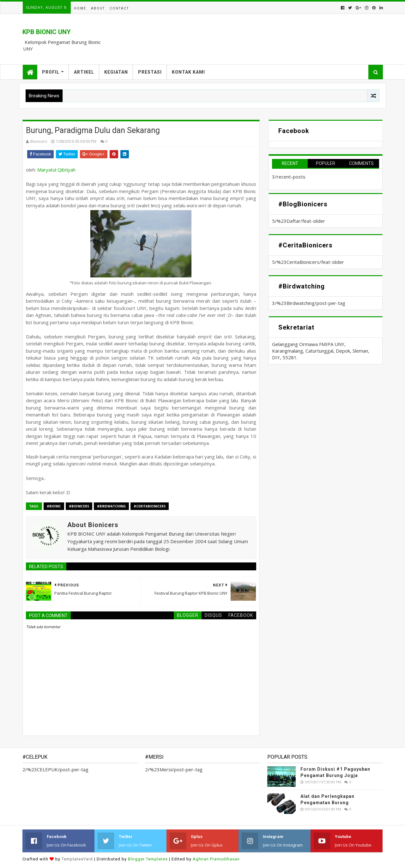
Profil (51, 72)
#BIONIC (54, 506)
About (98, 8)
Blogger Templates (148, 859)
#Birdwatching (111, 506)
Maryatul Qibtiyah (56, 170)
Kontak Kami (188, 72)
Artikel (84, 72)
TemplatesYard (77, 859)
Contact (119, 8)
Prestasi (150, 72)
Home (80, 8)
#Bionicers (79, 506)
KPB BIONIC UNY (47, 32)
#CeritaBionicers (150, 506)
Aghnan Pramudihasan (216, 859)
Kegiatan (116, 72)
